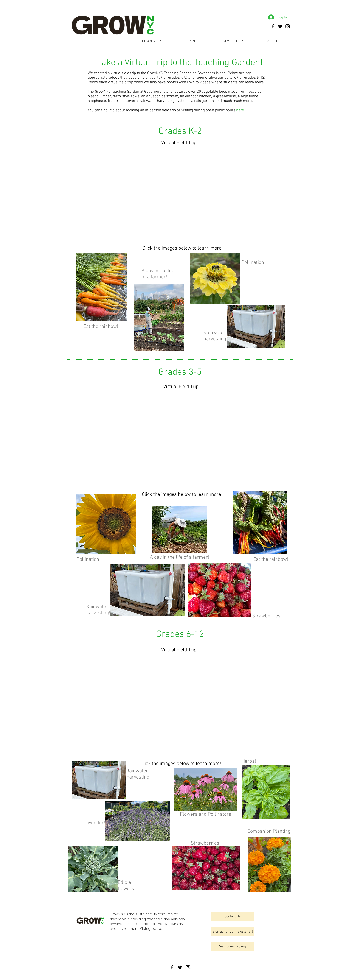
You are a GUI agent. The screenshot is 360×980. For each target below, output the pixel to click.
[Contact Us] (233, 916)
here (240, 110)
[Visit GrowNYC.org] (233, 946)
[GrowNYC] (273, 26)
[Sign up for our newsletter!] (233, 932)
